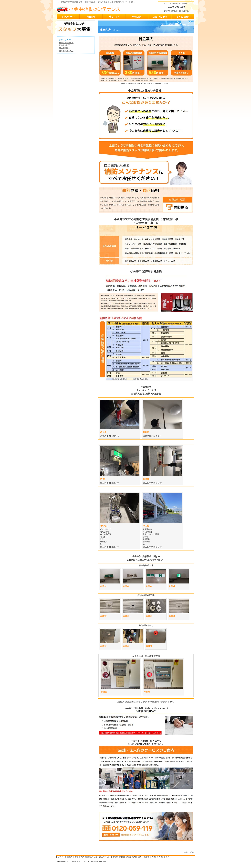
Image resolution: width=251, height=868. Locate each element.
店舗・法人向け (100, 857)
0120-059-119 (176, 7)
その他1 (153, 857)
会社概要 (122, 857)
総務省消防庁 (64, 45)
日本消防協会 (64, 48)
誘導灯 (141, 857)
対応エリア (79, 857)
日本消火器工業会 (66, 51)
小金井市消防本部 (66, 43)
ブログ (166, 857)
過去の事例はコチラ (152, 436)
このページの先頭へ (189, 853)
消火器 (129, 857)
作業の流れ (89, 857)
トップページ (61, 857)
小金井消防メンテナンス (89, 8)
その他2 (160, 857)
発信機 (147, 857)
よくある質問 (113, 857)
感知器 (135, 857)
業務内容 (71, 857)
